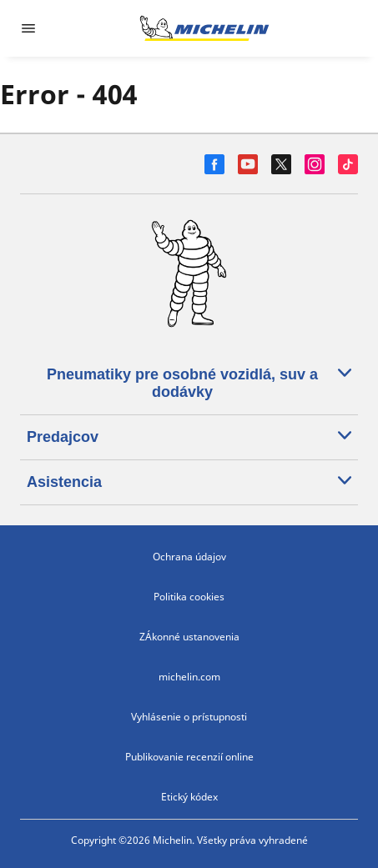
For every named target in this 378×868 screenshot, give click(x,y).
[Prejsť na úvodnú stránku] (204, 28)
